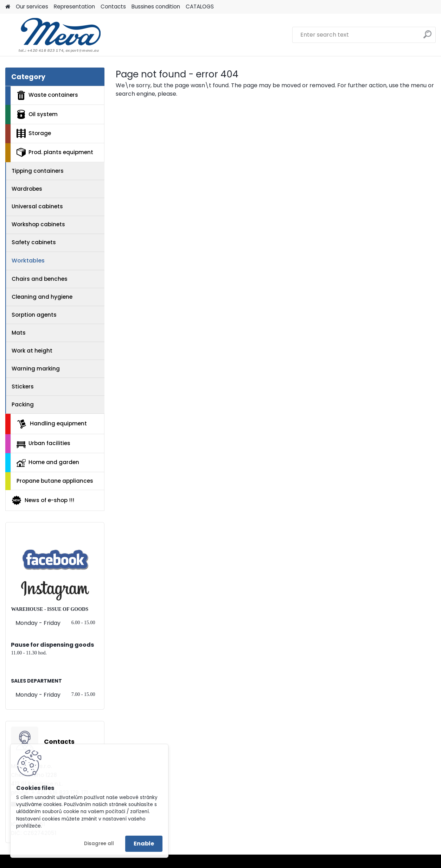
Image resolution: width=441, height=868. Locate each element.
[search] (427, 37)
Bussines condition (156, 7)
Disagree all (99, 844)
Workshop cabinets (38, 224)
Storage (34, 133)
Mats (19, 333)
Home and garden (48, 463)
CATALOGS (200, 7)
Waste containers (47, 95)
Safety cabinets (34, 242)
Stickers (23, 387)
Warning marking (36, 369)
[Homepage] (8, 7)
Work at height (32, 351)
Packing (23, 404)
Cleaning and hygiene (42, 297)
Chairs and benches (40, 279)
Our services (32, 7)
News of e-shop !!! (43, 500)
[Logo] (54, 35)
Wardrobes (27, 189)
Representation (74, 7)
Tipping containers (38, 171)
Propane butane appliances (55, 481)
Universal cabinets (37, 206)
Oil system (37, 114)
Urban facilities (43, 444)
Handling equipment (52, 424)
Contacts (113, 7)
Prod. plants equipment (55, 152)
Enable (144, 844)
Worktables (28, 261)
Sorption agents (34, 315)
